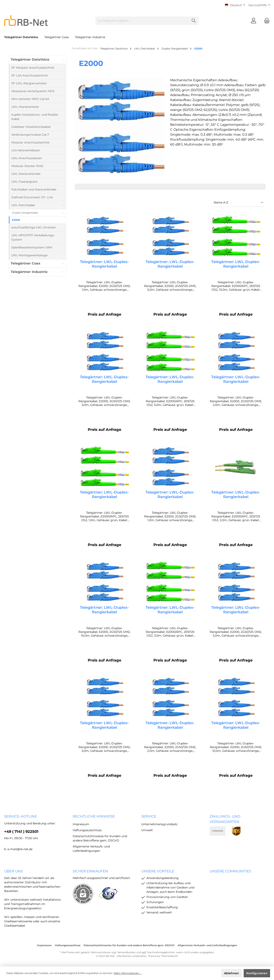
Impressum (81, 824)
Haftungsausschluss (87, 830)
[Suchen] (194, 21)
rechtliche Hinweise (94, 816)
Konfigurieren (257, 973)
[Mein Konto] (254, 21)
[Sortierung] (239, 203)
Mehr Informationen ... (128, 973)
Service (149, 816)
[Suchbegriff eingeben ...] (142, 21)
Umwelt (147, 830)
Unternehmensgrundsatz (159, 824)
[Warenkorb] (266, 21)
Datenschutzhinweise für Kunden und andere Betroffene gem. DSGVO (129, 945)
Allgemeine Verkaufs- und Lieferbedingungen (207, 945)
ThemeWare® (169, 956)
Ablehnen (231, 973)
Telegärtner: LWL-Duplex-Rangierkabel (104, 264)
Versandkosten (126, 952)
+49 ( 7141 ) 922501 (21, 832)
